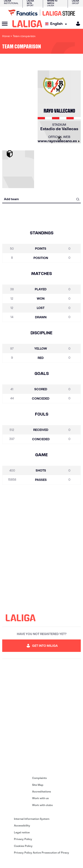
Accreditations (41, 791)
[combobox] (41, 199)
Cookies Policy (23, 846)
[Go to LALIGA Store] (41, 13)
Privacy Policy (23, 839)
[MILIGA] (77, 24)
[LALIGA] (27, 24)
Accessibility (22, 825)
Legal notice (22, 832)
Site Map (38, 785)
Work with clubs (42, 805)
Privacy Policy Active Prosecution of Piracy (41, 853)
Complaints (39, 778)
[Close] (59, 138)
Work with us (40, 798)
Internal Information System (32, 819)
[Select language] (57, 24)
